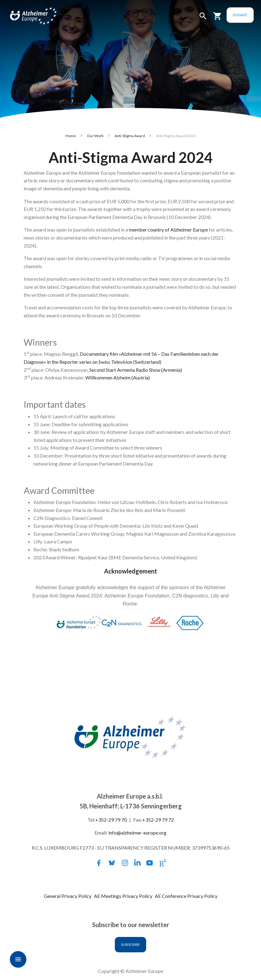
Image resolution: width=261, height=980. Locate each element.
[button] (203, 19)
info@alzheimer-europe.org (137, 833)
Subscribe (130, 944)
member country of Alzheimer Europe (168, 230)
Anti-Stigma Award (130, 136)
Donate (240, 15)
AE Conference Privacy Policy (186, 896)
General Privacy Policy (68, 896)
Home (71, 136)
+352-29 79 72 (158, 820)
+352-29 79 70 (111, 820)
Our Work (95, 136)
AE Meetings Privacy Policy (123, 896)
